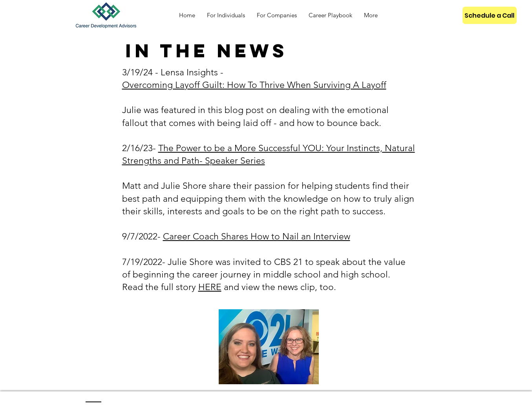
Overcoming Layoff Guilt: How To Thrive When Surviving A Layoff (254, 85)
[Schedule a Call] (490, 15)
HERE (210, 287)
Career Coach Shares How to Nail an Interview (257, 236)
